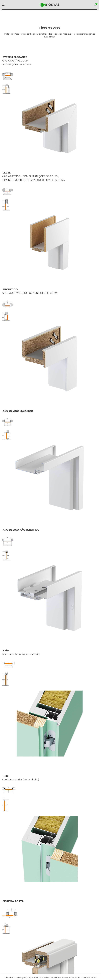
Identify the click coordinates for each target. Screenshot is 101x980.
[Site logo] (50, 4)
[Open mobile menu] (3, 5)
